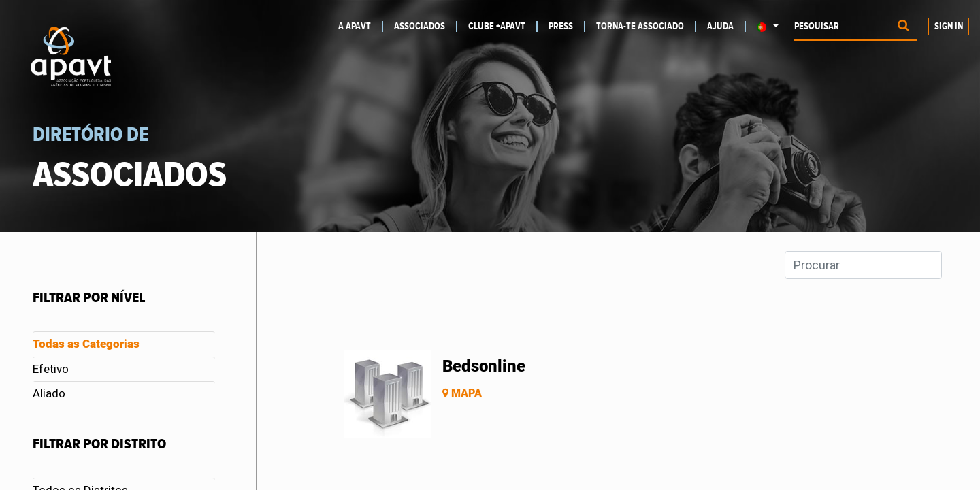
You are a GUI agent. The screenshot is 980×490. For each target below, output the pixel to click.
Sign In (949, 27)
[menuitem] (361, 27)
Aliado (49, 393)
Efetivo (51, 369)
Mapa (462, 393)
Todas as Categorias (86, 344)
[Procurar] (903, 27)
